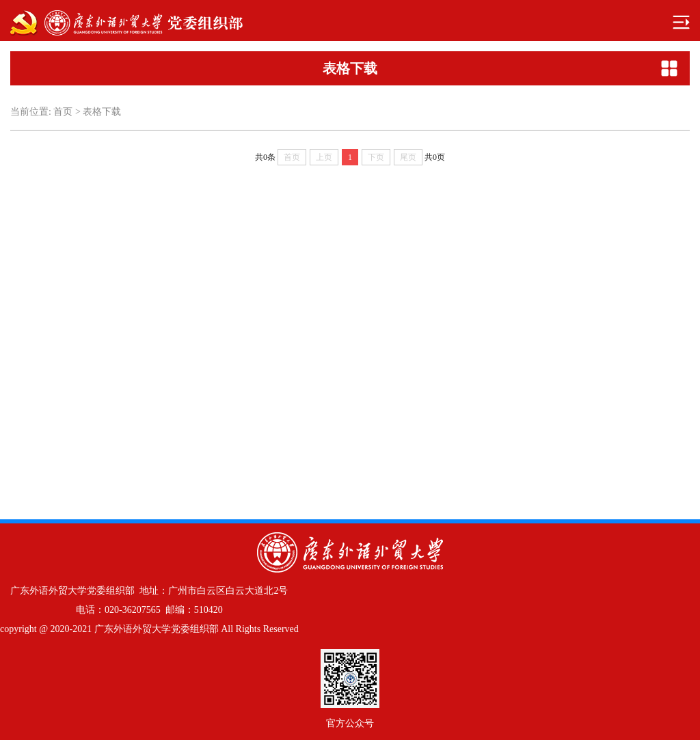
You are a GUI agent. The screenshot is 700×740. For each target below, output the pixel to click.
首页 (63, 112)
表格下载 (102, 112)
